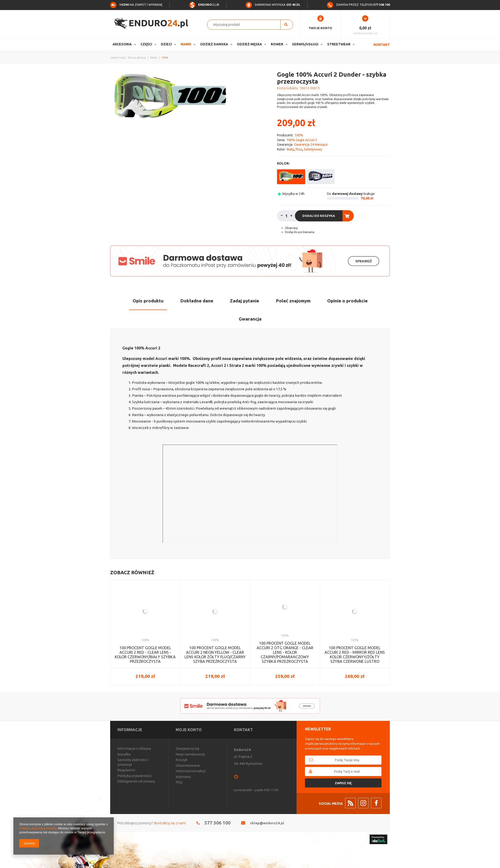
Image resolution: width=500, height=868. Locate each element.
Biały (290, 149)
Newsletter (318, 729)
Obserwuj (291, 228)
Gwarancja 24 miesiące (311, 145)
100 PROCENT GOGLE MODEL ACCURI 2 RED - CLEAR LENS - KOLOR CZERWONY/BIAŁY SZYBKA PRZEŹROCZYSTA (145, 655)
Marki (186, 44)
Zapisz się (343, 783)
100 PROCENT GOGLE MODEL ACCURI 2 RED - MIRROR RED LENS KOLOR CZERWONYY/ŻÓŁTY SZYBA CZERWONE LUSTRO (355, 655)
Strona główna (137, 58)
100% (165, 58)
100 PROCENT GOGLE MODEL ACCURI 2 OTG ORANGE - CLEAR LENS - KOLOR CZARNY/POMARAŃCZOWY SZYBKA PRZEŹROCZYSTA (285, 652)
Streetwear (339, 44)
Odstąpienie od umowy (136, 781)
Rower (277, 44)
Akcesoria (122, 44)
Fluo (299, 149)
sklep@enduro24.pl (267, 823)
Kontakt (382, 45)
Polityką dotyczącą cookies (38, 828)
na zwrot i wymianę (136, 5)
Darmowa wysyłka (273, 5)
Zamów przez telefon (358, 5)
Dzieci (166, 44)
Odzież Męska (249, 44)
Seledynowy (313, 149)
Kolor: (283, 163)
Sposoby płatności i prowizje (133, 762)
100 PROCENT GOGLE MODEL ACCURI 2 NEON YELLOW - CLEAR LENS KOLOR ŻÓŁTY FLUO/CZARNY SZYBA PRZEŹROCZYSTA (215, 655)
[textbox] (246, 25)
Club (204, 5)
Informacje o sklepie (134, 748)
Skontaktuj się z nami (170, 823)
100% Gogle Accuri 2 (302, 140)
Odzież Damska (214, 44)
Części (146, 44)
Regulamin (126, 770)
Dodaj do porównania (299, 232)
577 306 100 (217, 823)
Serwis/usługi (305, 44)
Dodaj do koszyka (319, 216)
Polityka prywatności (134, 776)
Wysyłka (124, 754)
